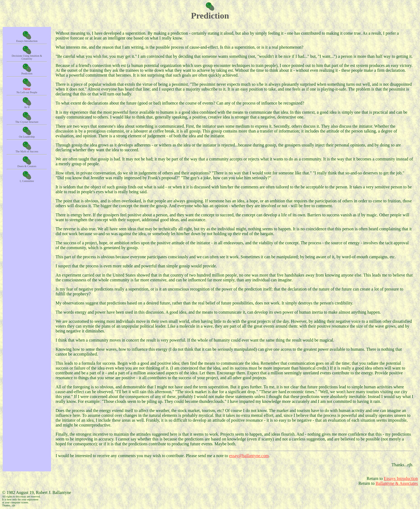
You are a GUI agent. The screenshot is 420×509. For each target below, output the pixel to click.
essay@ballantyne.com (249, 456)
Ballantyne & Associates (397, 483)
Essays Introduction (401, 478)
